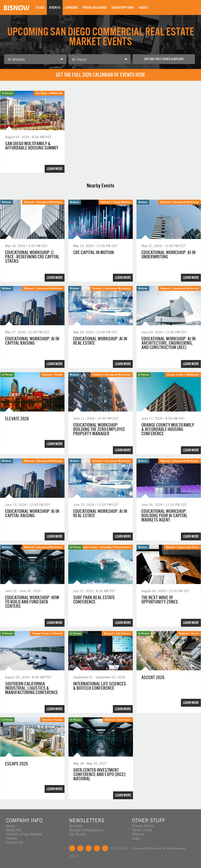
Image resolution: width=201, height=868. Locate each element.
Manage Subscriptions (86, 830)
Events (55, 7)
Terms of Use (142, 830)
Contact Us (14, 842)
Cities (40, 7)
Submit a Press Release (24, 834)
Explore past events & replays (164, 59)
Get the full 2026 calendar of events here (100, 75)
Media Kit (13, 830)
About (144, 7)
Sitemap (138, 834)
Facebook (72, 848)
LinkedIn (89, 848)
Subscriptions (123, 7)
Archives (76, 826)
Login (136, 838)
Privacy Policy (143, 826)
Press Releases (95, 7)
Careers (71, 7)
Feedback (105, 848)
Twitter (80, 848)
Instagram (97, 848)
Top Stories (77, 834)
